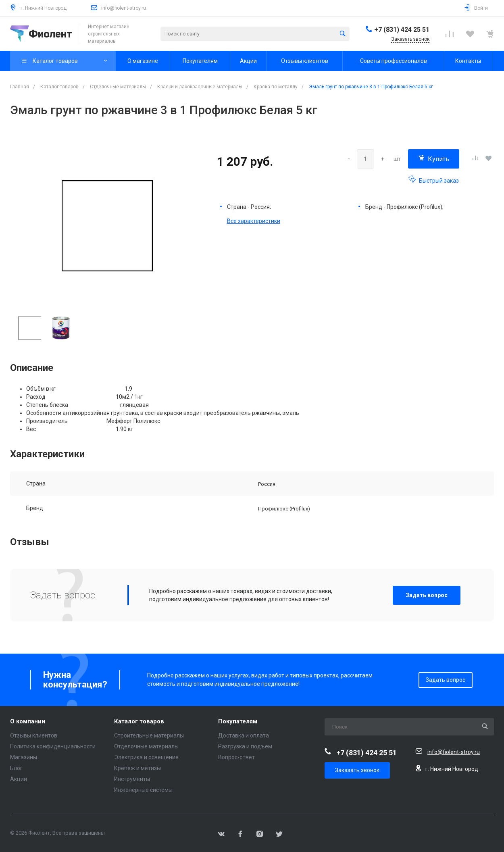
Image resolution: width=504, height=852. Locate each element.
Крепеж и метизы (137, 768)
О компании (28, 722)
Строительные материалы (149, 735)
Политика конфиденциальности (53, 746)
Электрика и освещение (146, 757)
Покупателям (238, 722)
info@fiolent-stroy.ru (124, 8)
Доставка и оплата (244, 735)
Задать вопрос (427, 595)
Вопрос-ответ (236, 757)
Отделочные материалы (146, 746)
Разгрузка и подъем (245, 746)
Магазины (24, 757)
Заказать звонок (357, 770)
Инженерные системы (143, 790)
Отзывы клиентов (34, 735)
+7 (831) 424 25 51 (402, 30)
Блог (16, 768)
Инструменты (132, 779)
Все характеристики (254, 221)
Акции (19, 779)
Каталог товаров (139, 722)
